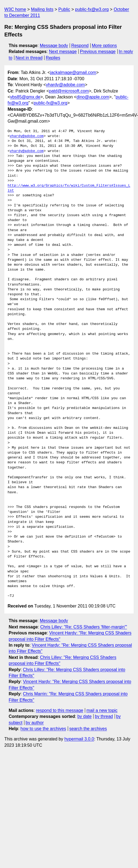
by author (35, 723)
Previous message (98, 52)
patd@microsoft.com (69, 91)
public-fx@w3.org (92, 9)
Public (64, 9)
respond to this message (59, 710)
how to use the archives (43, 729)
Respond (80, 46)
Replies (53, 58)
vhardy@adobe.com (65, 85)
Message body (54, 46)
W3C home (15, 9)
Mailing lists (42, 9)
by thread (104, 716)
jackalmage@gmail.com (73, 72)
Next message (63, 52)
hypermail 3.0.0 (79, 739)
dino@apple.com (93, 97)
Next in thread (29, 58)
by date (84, 716)
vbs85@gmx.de (25, 97)
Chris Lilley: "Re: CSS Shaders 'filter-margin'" (84, 627)
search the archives (88, 729)
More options (105, 46)
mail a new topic (102, 710)
